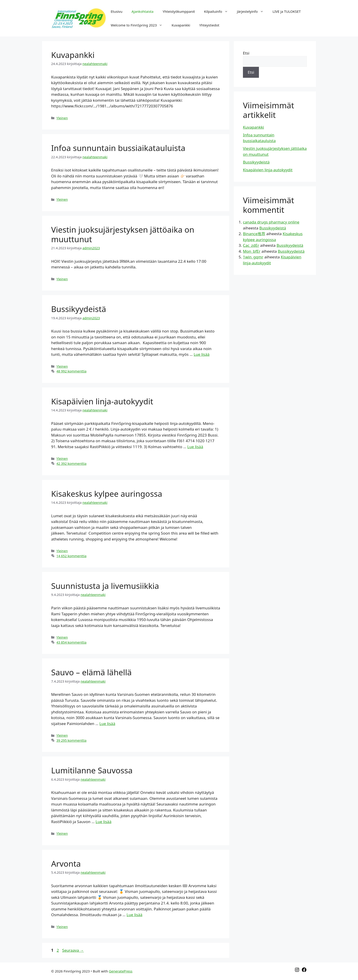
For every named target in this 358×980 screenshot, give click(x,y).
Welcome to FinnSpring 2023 (139, 25)
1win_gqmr (253, 257)
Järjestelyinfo (253, 11)
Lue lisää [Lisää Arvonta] (134, 915)
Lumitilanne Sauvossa (92, 770)
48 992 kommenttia (71, 371)
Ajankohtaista (142, 11)
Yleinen (62, 118)
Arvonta (66, 864)
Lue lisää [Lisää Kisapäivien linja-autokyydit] (195, 447)
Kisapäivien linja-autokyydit (102, 401)
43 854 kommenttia (71, 642)
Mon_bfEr (252, 251)
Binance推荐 (254, 234)
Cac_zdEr (251, 245)
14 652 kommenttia (71, 556)
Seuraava (73, 950)
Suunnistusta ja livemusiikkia (105, 586)
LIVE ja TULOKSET (287, 11)
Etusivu (117, 11)
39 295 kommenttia (71, 740)
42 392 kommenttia (71, 464)
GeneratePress (121, 971)
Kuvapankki (181, 25)
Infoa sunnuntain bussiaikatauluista (118, 148)
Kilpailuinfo (218, 11)
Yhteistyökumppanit (179, 11)
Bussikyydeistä (79, 309)
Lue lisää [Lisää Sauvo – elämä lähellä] (107, 724)
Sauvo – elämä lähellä (91, 672)
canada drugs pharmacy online (271, 222)
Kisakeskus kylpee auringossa (107, 494)
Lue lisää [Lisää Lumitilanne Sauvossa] (104, 822)
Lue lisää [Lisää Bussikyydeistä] (201, 354)
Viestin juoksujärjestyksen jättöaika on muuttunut (123, 234)
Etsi (246, 53)
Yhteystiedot (209, 25)
